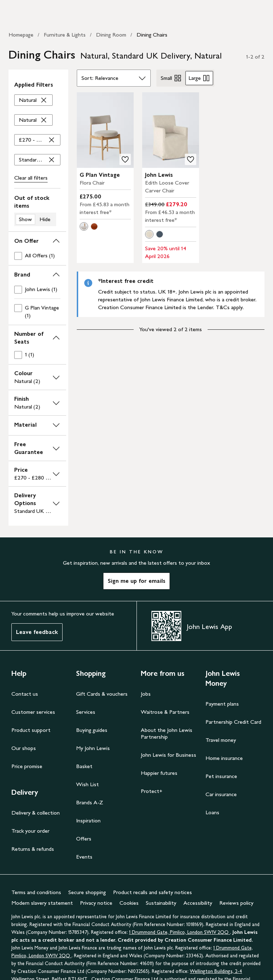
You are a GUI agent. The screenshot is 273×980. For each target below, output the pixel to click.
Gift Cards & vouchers (102, 694)
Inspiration (88, 820)
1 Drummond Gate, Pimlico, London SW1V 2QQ (180, 932)
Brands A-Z (90, 802)
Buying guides (92, 730)
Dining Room (111, 35)
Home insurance (224, 758)
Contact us (25, 694)
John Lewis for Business (168, 755)
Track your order (30, 831)
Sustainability (161, 903)
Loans (212, 812)
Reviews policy (236, 903)
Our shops (24, 748)
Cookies (129, 903)
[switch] (37, 210)
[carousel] (105, 130)
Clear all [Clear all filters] (31, 178)
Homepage (21, 35)
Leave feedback (37, 632)
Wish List (87, 784)
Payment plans (222, 704)
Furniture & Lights (65, 35)
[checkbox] (37, 256)
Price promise (27, 766)
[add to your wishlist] (125, 159)
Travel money (221, 740)
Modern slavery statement (42, 903)
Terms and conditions (36, 892)
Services (86, 712)
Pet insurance (221, 776)
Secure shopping (87, 892)
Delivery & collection (36, 813)
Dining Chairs (152, 35)
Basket (84, 766)
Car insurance (221, 794)
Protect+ (152, 791)
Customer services (33, 712)
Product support (31, 730)
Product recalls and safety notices (152, 892)
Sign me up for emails (136, 581)
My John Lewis (93, 748)
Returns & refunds (33, 849)
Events (84, 857)
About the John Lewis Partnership (167, 733)
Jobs (146, 694)
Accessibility (198, 903)
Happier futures (159, 773)
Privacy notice (96, 903)
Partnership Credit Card (233, 722)
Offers (84, 839)
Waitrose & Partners (165, 712)
